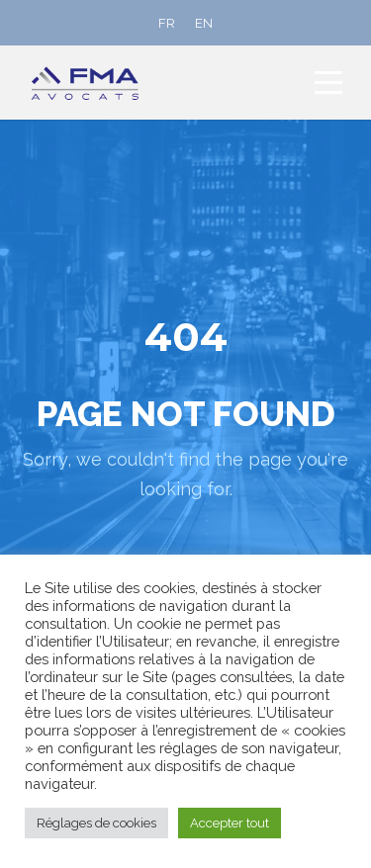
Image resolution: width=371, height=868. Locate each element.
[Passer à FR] (167, 23)
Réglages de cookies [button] (96, 823)
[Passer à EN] (204, 23)
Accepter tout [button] (230, 823)
